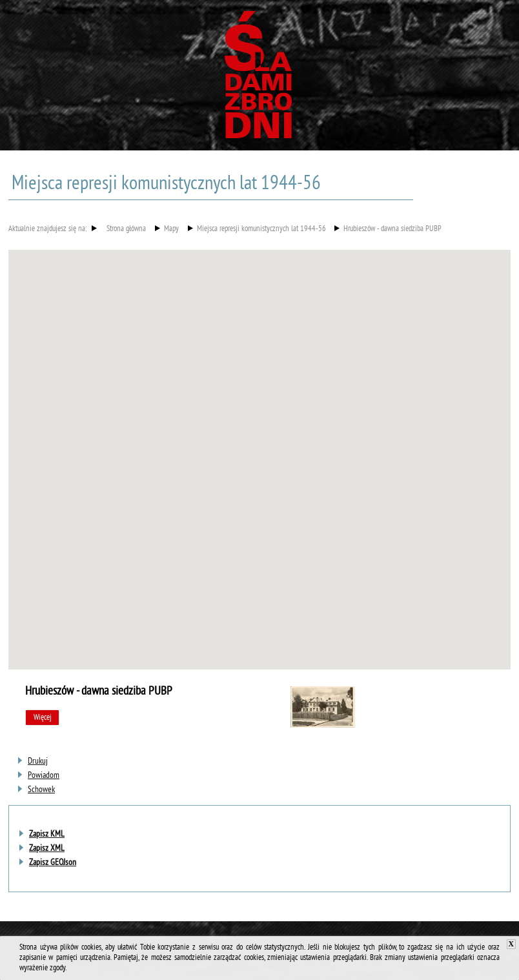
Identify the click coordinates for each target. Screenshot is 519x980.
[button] (259, 448)
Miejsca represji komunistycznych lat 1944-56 (261, 230)
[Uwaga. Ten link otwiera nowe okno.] (38, 761)
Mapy (171, 230)
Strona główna (126, 230)
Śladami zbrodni (259, 79)
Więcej (43, 718)
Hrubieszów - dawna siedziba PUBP (392, 230)
